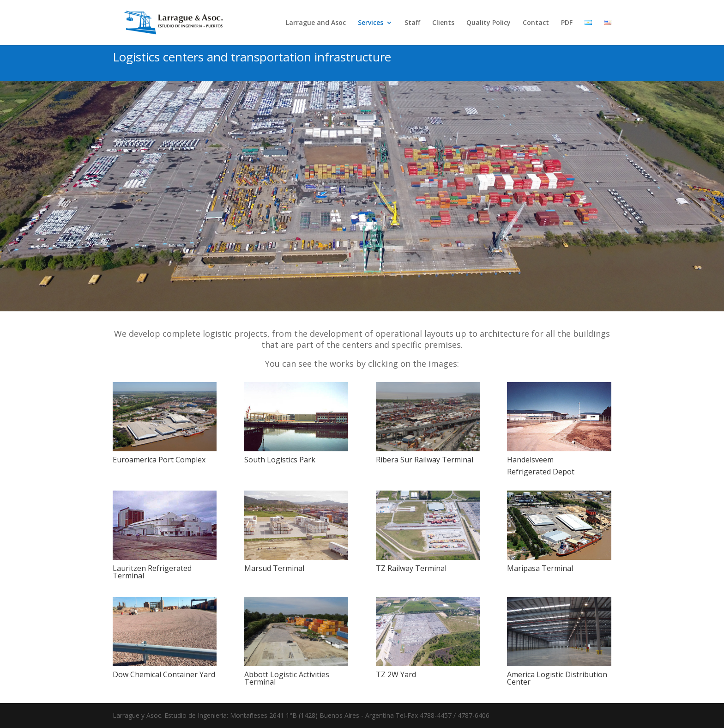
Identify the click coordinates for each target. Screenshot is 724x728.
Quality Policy (489, 23)
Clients (443, 23)
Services (371, 23)
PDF (567, 23)
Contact (536, 23)
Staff (412, 23)
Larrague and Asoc (316, 23)
